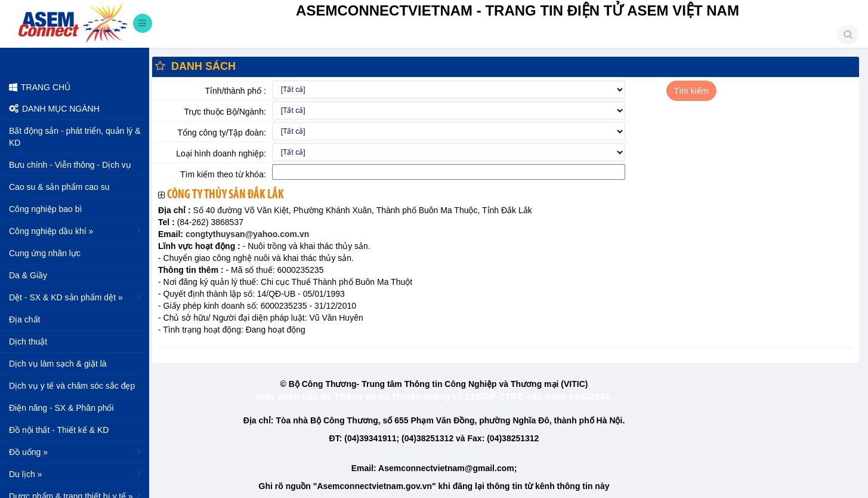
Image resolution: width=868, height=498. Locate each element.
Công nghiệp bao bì (45, 209)
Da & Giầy (28, 275)
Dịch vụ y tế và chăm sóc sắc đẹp (72, 386)
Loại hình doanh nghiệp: (221, 153)
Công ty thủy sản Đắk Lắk (226, 195)
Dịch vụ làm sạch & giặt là (58, 364)
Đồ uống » (76, 451)
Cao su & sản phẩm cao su (59, 187)
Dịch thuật (28, 342)
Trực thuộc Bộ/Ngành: (225, 112)
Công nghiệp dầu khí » (76, 230)
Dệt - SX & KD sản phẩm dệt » (76, 297)
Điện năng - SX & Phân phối (61, 408)
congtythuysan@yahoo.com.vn (246, 234)
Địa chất (24, 319)
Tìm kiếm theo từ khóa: (223, 174)
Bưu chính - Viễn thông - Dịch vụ (70, 165)
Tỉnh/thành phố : (236, 91)
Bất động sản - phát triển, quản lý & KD (75, 137)
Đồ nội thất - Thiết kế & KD (59, 430)
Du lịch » (76, 474)
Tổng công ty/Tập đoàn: (222, 133)
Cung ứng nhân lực (45, 253)
